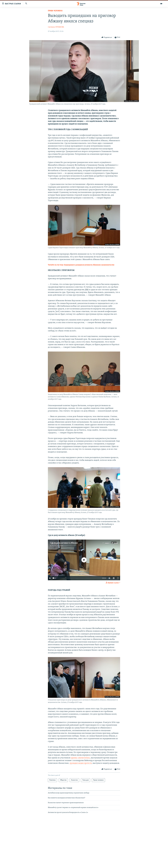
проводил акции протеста (81, 763)
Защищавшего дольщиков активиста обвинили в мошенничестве (89, 265)
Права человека (55, 11)
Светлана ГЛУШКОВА (56, 27)
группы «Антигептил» (80, 758)
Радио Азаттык (58, 546)
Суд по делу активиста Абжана (64, 543)
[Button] (107, 37)
